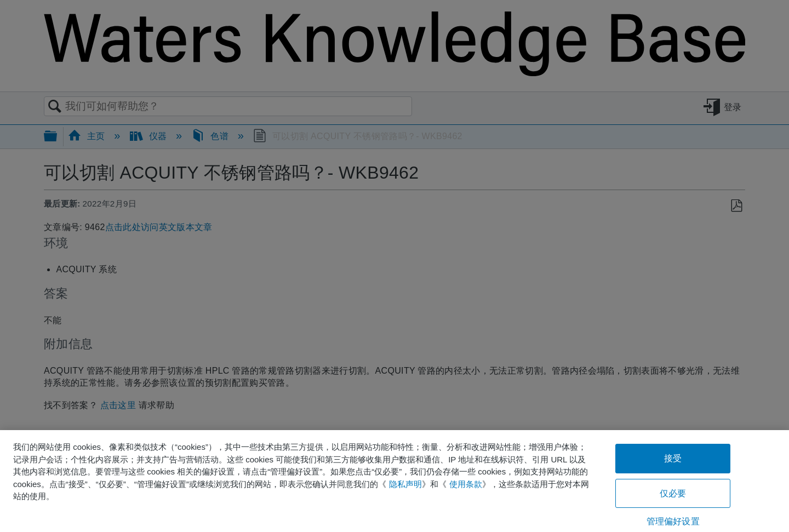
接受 (673, 458)
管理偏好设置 (673, 521)
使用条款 (466, 484)
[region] (395, 481)
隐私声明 (405, 484)
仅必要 (673, 493)
